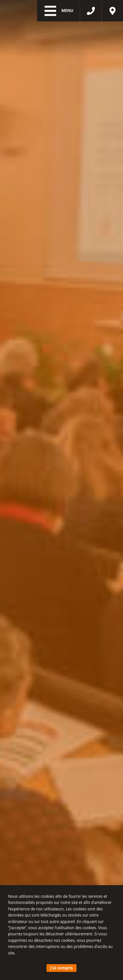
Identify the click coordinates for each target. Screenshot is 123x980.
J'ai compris (61, 968)
